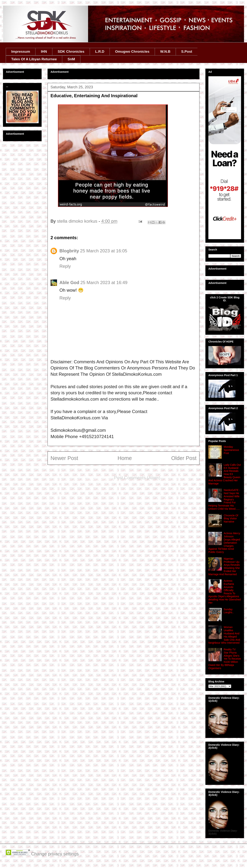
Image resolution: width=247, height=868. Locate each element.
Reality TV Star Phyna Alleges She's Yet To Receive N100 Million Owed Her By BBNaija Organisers (225, 659)
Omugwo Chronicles (132, 51)
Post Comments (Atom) (137, 478)
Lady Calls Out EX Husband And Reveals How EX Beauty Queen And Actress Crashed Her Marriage (225, 474)
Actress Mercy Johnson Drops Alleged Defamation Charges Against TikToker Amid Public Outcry (224, 543)
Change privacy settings (55, 854)
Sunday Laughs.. (229, 611)
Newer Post (64, 458)
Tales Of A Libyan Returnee (34, 59)
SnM (71, 59)
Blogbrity (69, 251)
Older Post (184, 458)
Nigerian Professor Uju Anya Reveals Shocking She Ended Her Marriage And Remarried (224, 566)
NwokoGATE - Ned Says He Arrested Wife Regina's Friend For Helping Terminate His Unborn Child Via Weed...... (224, 499)
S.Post (187, 51)
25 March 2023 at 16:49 (104, 282)
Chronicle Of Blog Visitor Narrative (231, 519)
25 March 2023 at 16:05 (104, 251)
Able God (69, 282)
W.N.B (165, 51)
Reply (65, 266)
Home (125, 458)
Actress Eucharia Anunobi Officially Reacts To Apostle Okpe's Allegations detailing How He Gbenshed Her (225, 592)
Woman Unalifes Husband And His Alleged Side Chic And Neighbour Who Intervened (224, 635)
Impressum (21, 51)
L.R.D (100, 51)
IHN (44, 51)
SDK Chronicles (71, 51)
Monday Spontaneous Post (231, 450)
